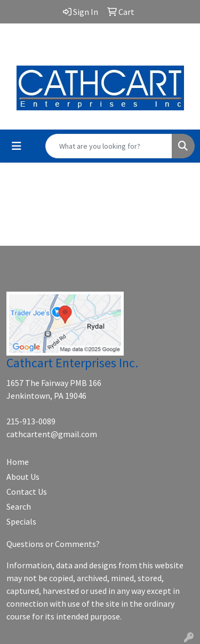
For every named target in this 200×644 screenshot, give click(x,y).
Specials (21, 521)
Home (18, 462)
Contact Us (27, 492)
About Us (23, 477)
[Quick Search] (109, 146)
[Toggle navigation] (17, 146)
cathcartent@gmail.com (100, 43)
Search (19, 506)
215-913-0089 (31, 421)
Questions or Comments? (53, 544)
